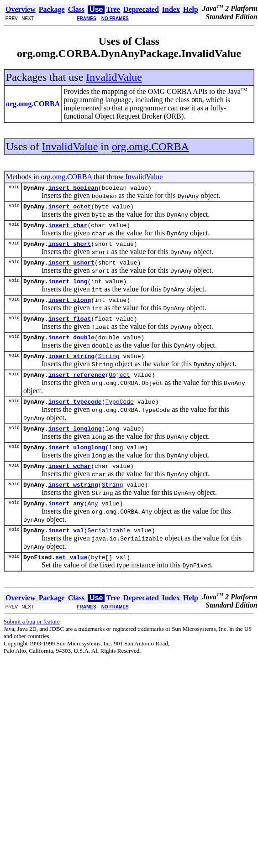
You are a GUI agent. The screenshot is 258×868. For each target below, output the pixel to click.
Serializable (109, 555)
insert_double (71, 349)
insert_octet (70, 209)
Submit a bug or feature (32, 647)
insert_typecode (75, 418)
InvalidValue (114, 77)
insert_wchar (70, 486)
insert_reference (77, 390)
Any (92, 526)
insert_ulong (70, 309)
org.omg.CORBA (150, 146)
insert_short (70, 249)
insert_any (66, 526)
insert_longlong (75, 446)
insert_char (68, 229)
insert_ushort (71, 269)
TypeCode (119, 418)
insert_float (70, 329)
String (109, 369)
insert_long (68, 289)
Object (119, 390)
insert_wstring (73, 506)
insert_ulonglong (77, 466)
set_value (71, 583)
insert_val (66, 555)
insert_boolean (73, 189)
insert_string (71, 369)
